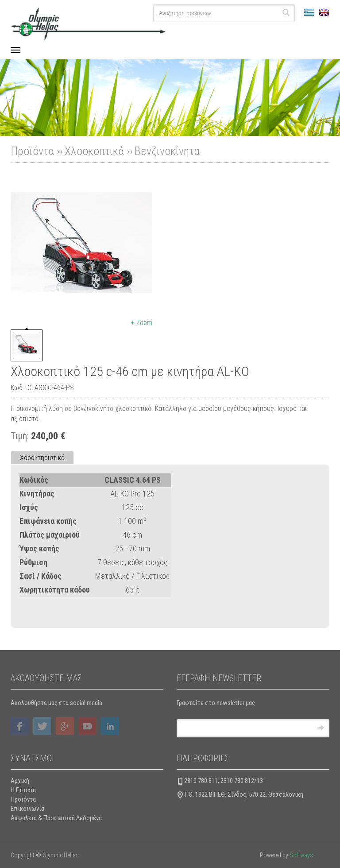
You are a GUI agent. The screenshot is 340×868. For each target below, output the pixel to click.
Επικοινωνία (27, 809)
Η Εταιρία (23, 790)
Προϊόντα (23, 799)
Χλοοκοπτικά (94, 151)
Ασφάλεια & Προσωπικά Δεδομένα (56, 818)
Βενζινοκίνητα (167, 151)
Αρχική (20, 781)
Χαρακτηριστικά (42, 458)
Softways (301, 855)
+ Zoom (142, 323)
